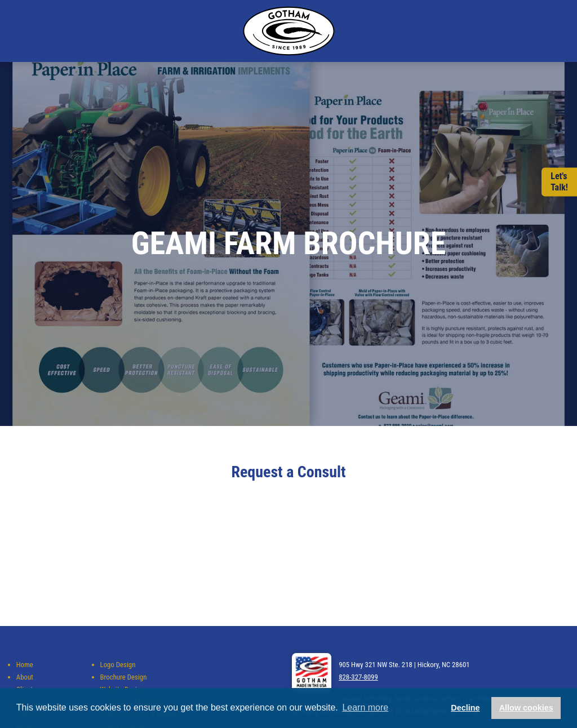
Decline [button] (465, 708)
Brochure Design (124, 677)
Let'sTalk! (559, 182)
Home (25, 665)
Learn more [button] (365, 707)
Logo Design (118, 665)
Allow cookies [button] (526, 708)
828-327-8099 (358, 677)
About (25, 677)
